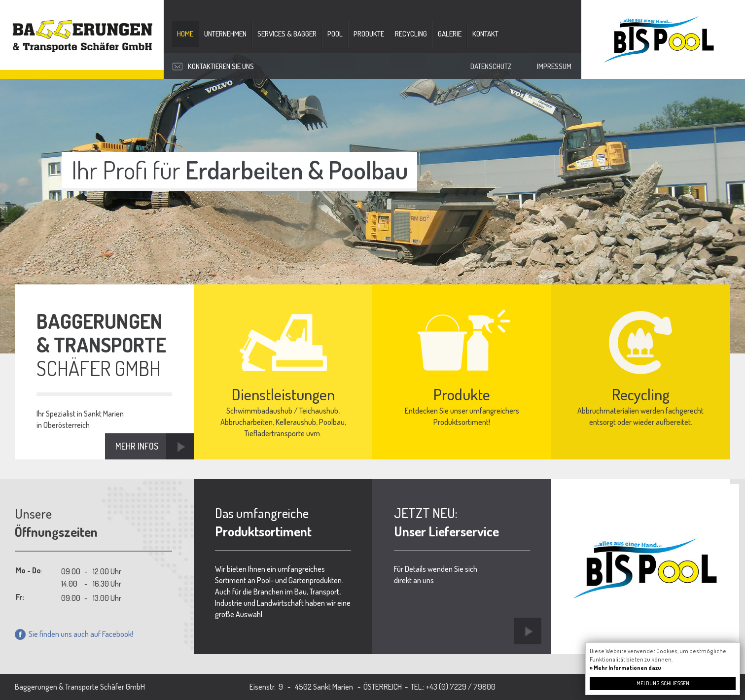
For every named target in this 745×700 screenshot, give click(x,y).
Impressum (554, 66)
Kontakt (485, 34)
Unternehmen (225, 34)
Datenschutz (491, 66)
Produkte (369, 34)
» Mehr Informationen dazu (625, 668)
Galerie (450, 34)
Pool (335, 34)
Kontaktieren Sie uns (221, 66)
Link (528, 631)
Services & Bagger (287, 34)
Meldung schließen (663, 683)
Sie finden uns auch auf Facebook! (74, 634)
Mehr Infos (137, 446)
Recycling (411, 34)
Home (185, 34)
